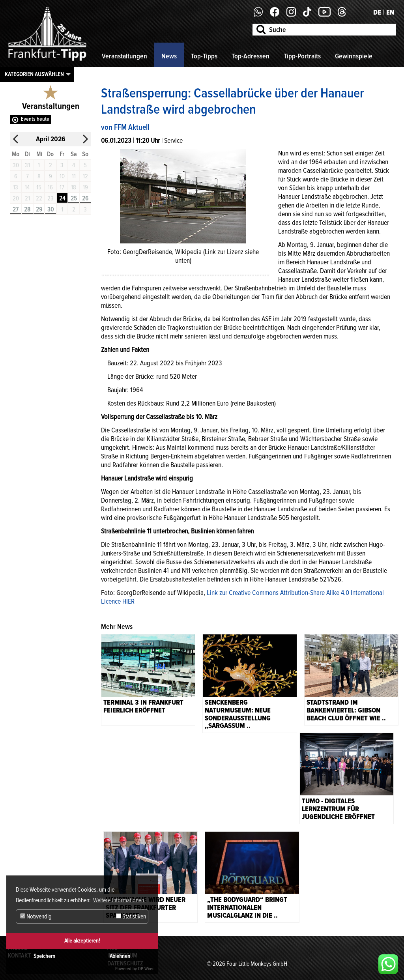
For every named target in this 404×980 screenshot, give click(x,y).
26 (85, 198)
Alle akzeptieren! (82, 941)
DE (377, 12)
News (169, 56)
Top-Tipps (204, 56)
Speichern (44, 956)
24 (62, 198)
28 (27, 209)
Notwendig (36, 916)
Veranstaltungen (124, 56)
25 (74, 198)
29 (39, 209)
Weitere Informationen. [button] (119, 900)
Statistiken (131, 916)
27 (16, 209)
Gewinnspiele (354, 56)
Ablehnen (120, 956)
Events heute (35, 119)
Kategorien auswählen (34, 74)
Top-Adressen (251, 56)
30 (50, 209)
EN (390, 12)
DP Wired (146, 969)
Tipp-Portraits (302, 56)
